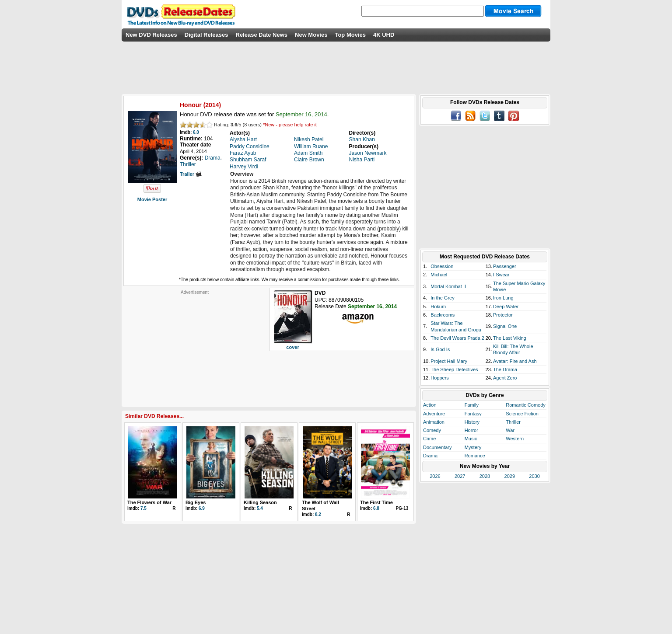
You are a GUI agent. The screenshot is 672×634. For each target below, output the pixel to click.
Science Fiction (522, 414)
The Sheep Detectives (454, 369)
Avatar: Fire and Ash (515, 361)
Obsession (442, 266)
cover (292, 347)
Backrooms (443, 315)
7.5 (143, 508)
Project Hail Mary (449, 361)
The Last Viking (510, 338)
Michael (439, 275)
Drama (430, 456)
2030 (534, 476)
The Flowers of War (149, 502)
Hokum (438, 307)
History (472, 422)
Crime (429, 439)
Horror (471, 430)
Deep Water (506, 307)
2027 (460, 476)
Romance (475, 456)
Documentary (437, 447)
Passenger (505, 266)
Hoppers (440, 378)
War (510, 430)
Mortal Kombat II (448, 286)
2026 (435, 476)
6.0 (196, 132)
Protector (503, 315)
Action (430, 405)
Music (471, 439)
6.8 (376, 508)
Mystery (473, 447)
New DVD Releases (151, 35)
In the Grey (442, 298)
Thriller (513, 422)
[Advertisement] (195, 350)
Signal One (505, 326)
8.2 (318, 514)
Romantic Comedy (525, 405)
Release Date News (262, 35)
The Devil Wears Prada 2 (457, 338)
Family (472, 405)
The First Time (376, 502)
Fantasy (473, 414)
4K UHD (384, 35)
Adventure (434, 414)
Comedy (432, 430)
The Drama (505, 369)
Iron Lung (503, 298)
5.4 (260, 508)
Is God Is (440, 349)
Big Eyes (196, 502)
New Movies (311, 35)
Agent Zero (505, 378)
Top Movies (350, 35)
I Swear (501, 275)
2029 (510, 476)
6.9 (202, 508)
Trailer (191, 174)
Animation (434, 422)
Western (515, 439)
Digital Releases (206, 35)
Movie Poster (152, 199)
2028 (485, 476)
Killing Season (260, 502)
